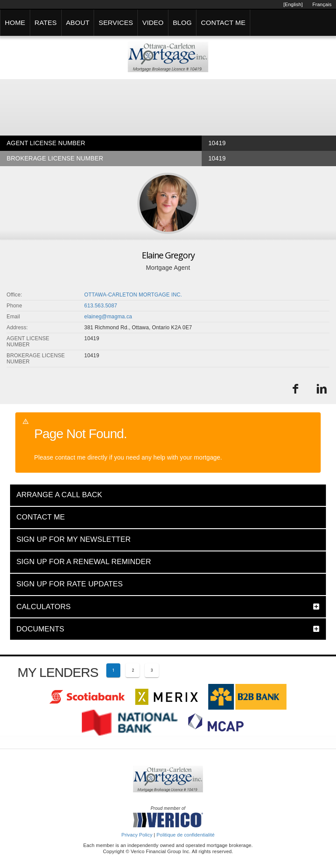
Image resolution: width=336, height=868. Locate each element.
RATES (46, 23)
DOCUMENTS (40, 629)
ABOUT (78, 23)
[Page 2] (133, 670)
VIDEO (153, 23)
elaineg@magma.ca (108, 317)
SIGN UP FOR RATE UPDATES (69, 584)
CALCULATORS (43, 607)
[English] (293, 4)
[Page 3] (152, 670)
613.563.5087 (101, 306)
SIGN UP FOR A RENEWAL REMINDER (84, 562)
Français (322, 4)
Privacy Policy (137, 835)
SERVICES (116, 23)
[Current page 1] (113, 670)
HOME (15, 23)
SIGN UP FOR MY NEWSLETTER (73, 539)
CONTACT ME (223, 23)
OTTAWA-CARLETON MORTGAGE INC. (133, 295)
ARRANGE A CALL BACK (59, 495)
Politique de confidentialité (186, 835)
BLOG (182, 23)
